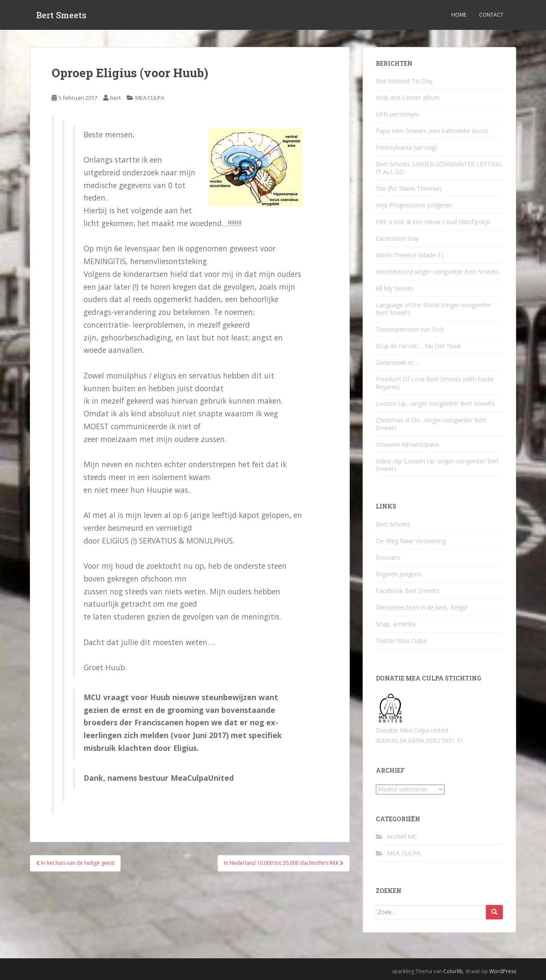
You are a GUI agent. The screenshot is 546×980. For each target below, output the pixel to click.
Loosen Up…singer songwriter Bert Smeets (435, 403)
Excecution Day (397, 238)
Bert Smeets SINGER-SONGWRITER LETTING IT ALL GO (439, 168)
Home (459, 15)
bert (115, 98)
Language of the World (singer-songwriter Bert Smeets (433, 309)
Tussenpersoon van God (410, 329)
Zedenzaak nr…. (398, 362)
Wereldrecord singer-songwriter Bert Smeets (437, 272)
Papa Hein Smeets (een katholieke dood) (432, 131)
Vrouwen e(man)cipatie (408, 444)
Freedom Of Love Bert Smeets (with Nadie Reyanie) (435, 383)
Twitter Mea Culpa (401, 641)
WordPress (503, 971)
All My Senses (395, 288)
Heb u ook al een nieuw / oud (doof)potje (433, 222)
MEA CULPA (150, 98)
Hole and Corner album (408, 97)
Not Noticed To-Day (404, 81)
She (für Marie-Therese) (409, 188)
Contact (491, 15)
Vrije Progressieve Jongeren (414, 205)
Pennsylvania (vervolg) (407, 147)
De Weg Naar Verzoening (411, 541)
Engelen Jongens (399, 574)
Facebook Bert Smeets (408, 591)
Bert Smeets (61, 15)
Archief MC (402, 836)
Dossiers (388, 557)
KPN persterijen (398, 114)
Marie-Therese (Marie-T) (410, 255)
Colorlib (453, 971)
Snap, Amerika (396, 624)
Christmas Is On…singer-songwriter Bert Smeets (431, 424)
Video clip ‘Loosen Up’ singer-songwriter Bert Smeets (437, 465)
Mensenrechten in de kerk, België (422, 607)
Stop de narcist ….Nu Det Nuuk (418, 346)
